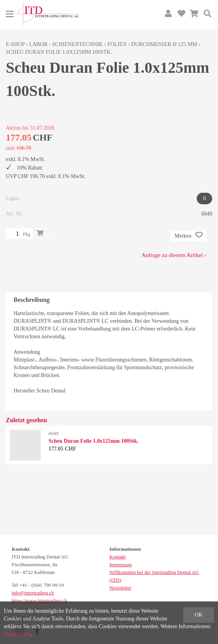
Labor (38, 44)
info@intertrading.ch (33, 593)
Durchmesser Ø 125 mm (164, 44)
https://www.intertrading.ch (39, 600)
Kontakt (118, 557)
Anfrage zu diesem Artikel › (174, 255)
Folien (117, 44)
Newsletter (120, 588)
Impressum (121, 564)
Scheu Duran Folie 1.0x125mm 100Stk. (59, 52)
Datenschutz (17, 634)
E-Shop (15, 44)
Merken (189, 236)
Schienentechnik (77, 44)
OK (199, 615)
